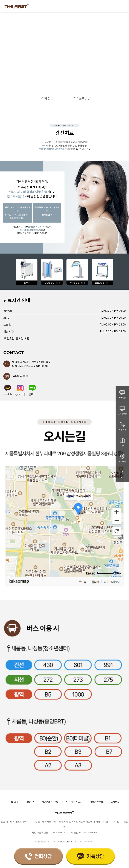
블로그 (32, 390)
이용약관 (30, 802)
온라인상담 (122, 410)
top (122, 474)
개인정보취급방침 (50, 802)
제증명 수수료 (96, 802)
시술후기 (122, 426)
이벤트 (122, 442)
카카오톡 (8, 390)
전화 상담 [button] (47, 98)
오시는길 (122, 458)
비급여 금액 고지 (74, 802)
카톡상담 (122, 394)
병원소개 (14, 802)
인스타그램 (20, 390)
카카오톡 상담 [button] (82, 98)
